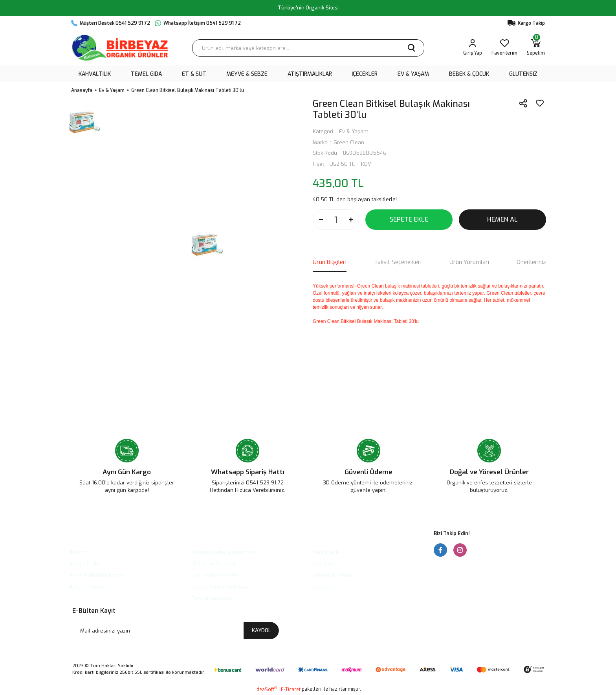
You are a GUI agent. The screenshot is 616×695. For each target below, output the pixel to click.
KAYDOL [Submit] (261, 630)
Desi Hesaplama (212, 599)
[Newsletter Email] (176, 631)
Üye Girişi (324, 564)
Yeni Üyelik (326, 552)
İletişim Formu (88, 587)
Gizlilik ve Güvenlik (214, 564)
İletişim (79, 552)
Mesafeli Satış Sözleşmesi (224, 552)
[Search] (308, 48)
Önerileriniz (531, 262)
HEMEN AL (502, 219)
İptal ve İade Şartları (216, 575)
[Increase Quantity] (351, 220)
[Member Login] (473, 48)
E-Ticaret (291, 689)
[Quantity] (336, 220)
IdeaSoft (266, 689)
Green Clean (349, 142)
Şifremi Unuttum (333, 575)
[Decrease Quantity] (321, 220)
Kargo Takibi (85, 564)
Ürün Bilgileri (330, 262)
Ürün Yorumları (469, 262)
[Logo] (120, 48)
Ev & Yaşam (354, 131)
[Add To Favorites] (540, 103)
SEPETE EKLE (409, 219)
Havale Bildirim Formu (97, 575)
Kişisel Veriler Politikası (219, 587)
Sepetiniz (324, 587)
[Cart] (536, 48)
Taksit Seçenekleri (398, 262)
